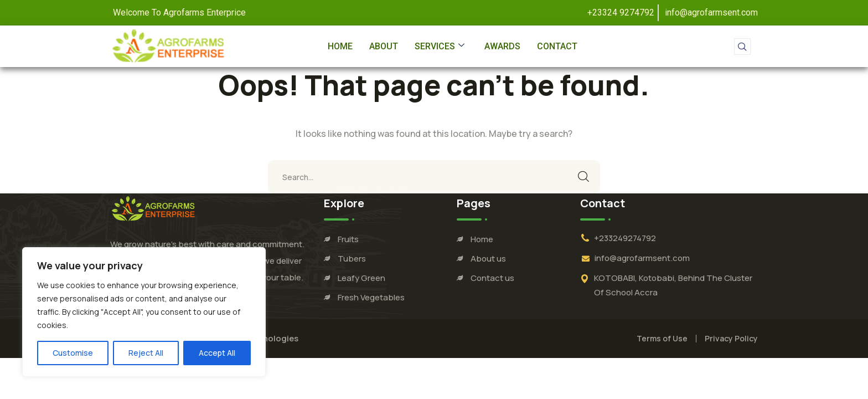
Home (340, 46)
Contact (557, 46)
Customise (73, 353)
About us (488, 259)
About (384, 46)
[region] (144, 312)
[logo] (153, 208)
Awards (502, 46)
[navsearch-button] (742, 47)
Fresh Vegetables (371, 297)
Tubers (352, 259)
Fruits (348, 239)
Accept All (217, 353)
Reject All (146, 353)
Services (440, 46)
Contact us (492, 278)
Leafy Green (361, 278)
